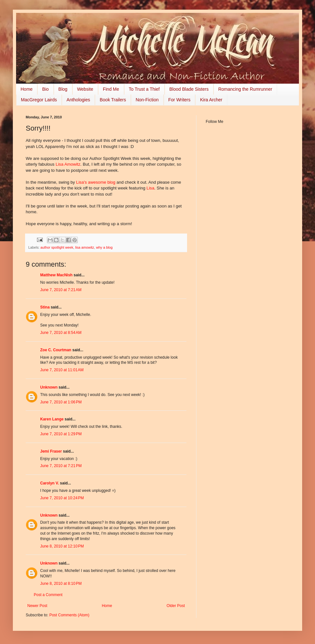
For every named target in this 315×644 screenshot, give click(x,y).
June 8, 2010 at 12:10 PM (62, 546)
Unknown (49, 387)
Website (85, 89)
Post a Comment (48, 595)
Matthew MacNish (56, 275)
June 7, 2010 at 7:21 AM (61, 290)
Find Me (111, 89)
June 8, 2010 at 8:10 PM (61, 584)
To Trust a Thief (144, 89)
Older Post (176, 606)
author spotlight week (57, 247)
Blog (63, 89)
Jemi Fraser (51, 451)
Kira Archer (211, 100)
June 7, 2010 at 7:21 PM (61, 466)
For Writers (180, 100)
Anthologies (78, 100)
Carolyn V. (50, 483)
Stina (45, 307)
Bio (45, 89)
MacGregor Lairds (39, 100)
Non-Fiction (147, 100)
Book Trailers (113, 100)
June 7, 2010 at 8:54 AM (61, 333)
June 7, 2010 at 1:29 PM (61, 434)
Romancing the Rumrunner (245, 89)
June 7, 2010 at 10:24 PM (62, 498)
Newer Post (37, 606)
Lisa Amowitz (68, 164)
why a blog (104, 247)
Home (27, 89)
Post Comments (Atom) (69, 615)
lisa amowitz (85, 247)
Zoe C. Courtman (56, 350)
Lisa (150, 188)
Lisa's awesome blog (96, 182)
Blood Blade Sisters (189, 89)
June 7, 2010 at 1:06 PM (61, 402)
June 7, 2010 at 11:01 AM (62, 370)
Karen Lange (52, 419)
